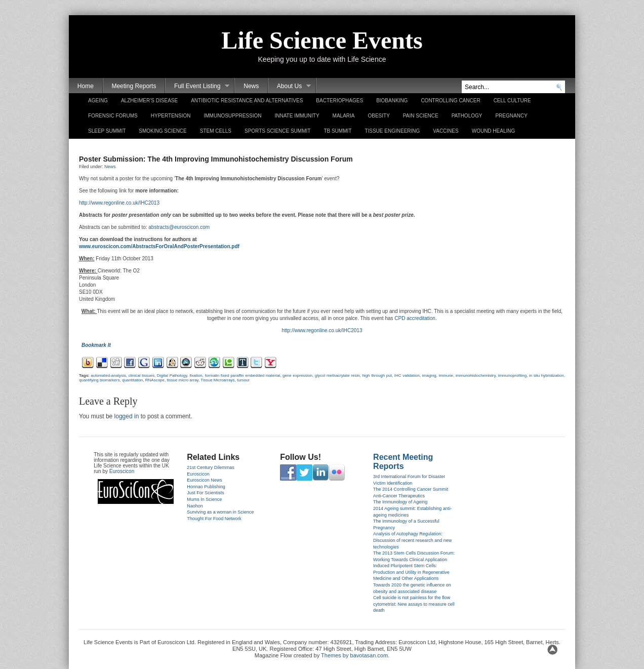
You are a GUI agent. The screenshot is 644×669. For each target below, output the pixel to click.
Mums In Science (204, 499)
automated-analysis (108, 376)
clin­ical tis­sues (142, 376)
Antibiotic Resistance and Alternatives (247, 101)
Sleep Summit (107, 131)
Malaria (344, 116)
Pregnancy (511, 116)
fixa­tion (196, 376)
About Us (290, 86)
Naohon (195, 506)
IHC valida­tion (407, 376)
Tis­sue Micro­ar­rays (217, 380)
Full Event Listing (197, 86)
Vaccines (446, 131)
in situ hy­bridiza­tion (547, 376)
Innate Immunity (297, 116)
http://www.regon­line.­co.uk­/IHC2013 (119, 203)
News (251, 86)
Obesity (378, 116)
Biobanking (392, 101)
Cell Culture (512, 101)
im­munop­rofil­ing (512, 376)
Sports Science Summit (277, 131)
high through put (377, 376)
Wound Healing (494, 131)
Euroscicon (122, 471)
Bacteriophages (339, 101)
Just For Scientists (206, 493)
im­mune (446, 376)
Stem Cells (216, 131)
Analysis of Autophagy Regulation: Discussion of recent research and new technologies (412, 540)
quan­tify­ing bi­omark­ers (99, 380)
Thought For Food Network (214, 519)
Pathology (467, 116)
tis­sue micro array (183, 380)
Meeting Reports (134, 86)
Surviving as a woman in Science (220, 512)
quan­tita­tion (132, 380)
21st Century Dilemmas (211, 467)
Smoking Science (163, 131)
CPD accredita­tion (415, 318)
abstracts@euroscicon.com (179, 227)
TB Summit (337, 131)
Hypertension (171, 116)
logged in (127, 416)
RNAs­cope (155, 380)
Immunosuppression (233, 116)
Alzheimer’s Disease (149, 101)
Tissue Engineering (392, 131)
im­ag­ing (429, 376)
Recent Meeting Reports (403, 462)
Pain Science (421, 116)
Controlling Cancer (450, 101)
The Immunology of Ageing (400, 502)
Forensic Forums (113, 116)
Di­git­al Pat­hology (172, 376)
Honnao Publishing (206, 487)
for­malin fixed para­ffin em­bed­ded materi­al (243, 376)
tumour (243, 380)
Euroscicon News (205, 480)
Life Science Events (322, 40)
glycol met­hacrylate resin (337, 376)
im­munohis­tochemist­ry (476, 376)
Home (86, 86)
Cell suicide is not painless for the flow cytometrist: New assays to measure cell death (414, 604)
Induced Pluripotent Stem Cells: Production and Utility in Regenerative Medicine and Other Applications (411, 572)
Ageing (98, 101)
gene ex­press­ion (297, 376)
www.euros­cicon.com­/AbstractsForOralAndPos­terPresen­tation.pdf (159, 246)
